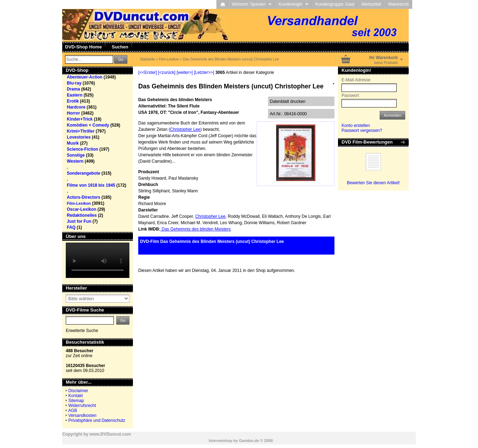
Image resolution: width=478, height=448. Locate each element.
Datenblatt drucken (288, 101)
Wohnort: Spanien (252, 4)
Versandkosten (82, 415)
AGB (73, 411)
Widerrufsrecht (82, 406)
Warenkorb (398, 4)
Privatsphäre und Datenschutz (97, 420)
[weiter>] (185, 72)
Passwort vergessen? (362, 130)
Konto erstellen (356, 126)
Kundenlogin (293, 4)
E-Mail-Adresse (356, 80)
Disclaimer (78, 391)
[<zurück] (167, 72)
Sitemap (76, 401)
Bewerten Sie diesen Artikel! (373, 183)
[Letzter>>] (204, 72)
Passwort (350, 95)
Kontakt (75, 396)
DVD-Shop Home (83, 47)
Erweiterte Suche (82, 331)
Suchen (120, 47)
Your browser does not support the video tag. (98, 260)
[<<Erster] (148, 72)
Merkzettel (371, 4)
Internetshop (220, 441)
